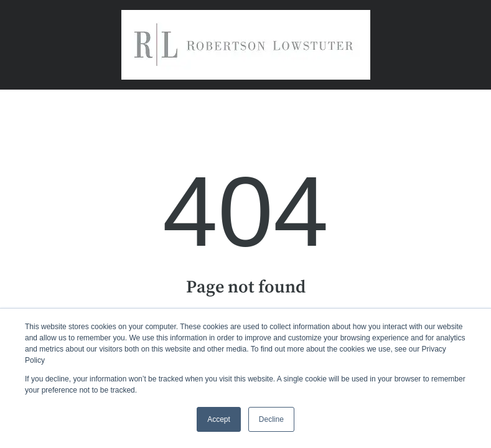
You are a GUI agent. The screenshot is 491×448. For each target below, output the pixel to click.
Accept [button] (219, 419)
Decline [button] (271, 419)
